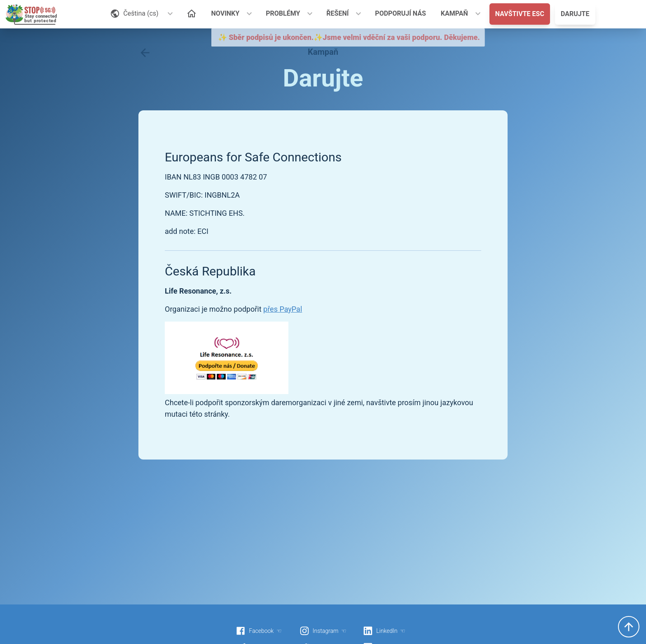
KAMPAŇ (454, 13)
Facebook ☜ (259, 631)
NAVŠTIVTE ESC (520, 14)
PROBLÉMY (283, 13)
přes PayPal (283, 309)
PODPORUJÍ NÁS (400, 13)
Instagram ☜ (323, 631)
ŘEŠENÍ (337, 13)
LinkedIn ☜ (384, 631)
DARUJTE (575, 14)
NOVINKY (226, 13)
